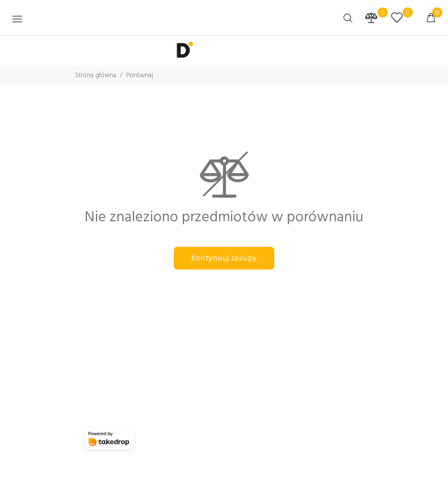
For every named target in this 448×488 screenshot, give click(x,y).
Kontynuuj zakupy (224, 258)
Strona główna (96, 75)
